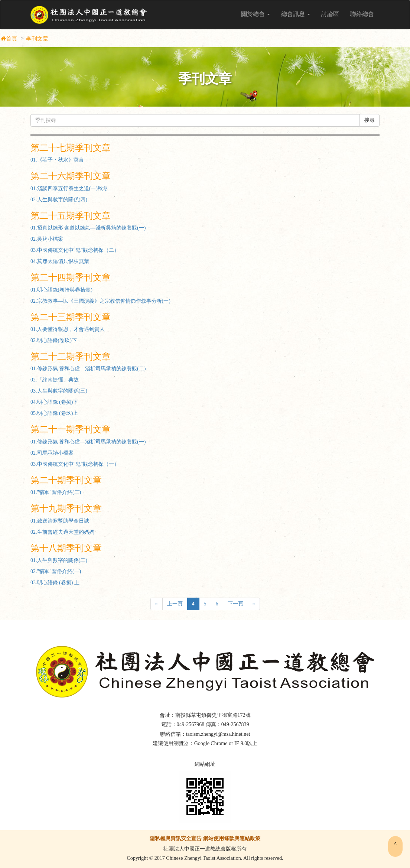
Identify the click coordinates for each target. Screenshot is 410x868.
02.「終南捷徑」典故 (55, 380)
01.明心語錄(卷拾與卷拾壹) (61, 290)
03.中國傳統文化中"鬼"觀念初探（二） (75, 250)
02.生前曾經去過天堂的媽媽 (62, 532)
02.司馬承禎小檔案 (52, 453)
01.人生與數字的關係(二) (59, 560)
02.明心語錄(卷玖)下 (54, 340)
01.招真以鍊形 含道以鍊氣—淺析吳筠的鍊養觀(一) (88, 228)
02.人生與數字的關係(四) (59, 200)
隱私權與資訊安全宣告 (176, 838)
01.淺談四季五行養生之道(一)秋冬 (69, 188)
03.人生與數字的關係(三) (59, 391)
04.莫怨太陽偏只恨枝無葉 (60, 261)
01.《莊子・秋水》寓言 (57, 160)
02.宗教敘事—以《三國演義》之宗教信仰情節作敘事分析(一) (100, 301)
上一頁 (175, 604)
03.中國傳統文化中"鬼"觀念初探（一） (75, 464)
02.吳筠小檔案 (47, 239)
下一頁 (235, 604)
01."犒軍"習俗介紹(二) (56, 492)
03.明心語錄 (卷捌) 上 (55, 583)
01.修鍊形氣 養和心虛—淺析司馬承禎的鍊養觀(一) (88, 442)
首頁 (12, 39)
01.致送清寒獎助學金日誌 (60, 521)
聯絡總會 (362, 14)
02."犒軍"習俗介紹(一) (56, 571)
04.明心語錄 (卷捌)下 (54, 402)
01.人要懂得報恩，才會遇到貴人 (68, 329)
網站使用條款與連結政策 (232, 838)
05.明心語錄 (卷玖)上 (54, 413)
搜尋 (370, 120)
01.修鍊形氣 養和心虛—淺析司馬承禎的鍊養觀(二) (88, 369)
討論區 (330, 14)
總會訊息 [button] (296, 14)
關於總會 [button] (256, 14)
